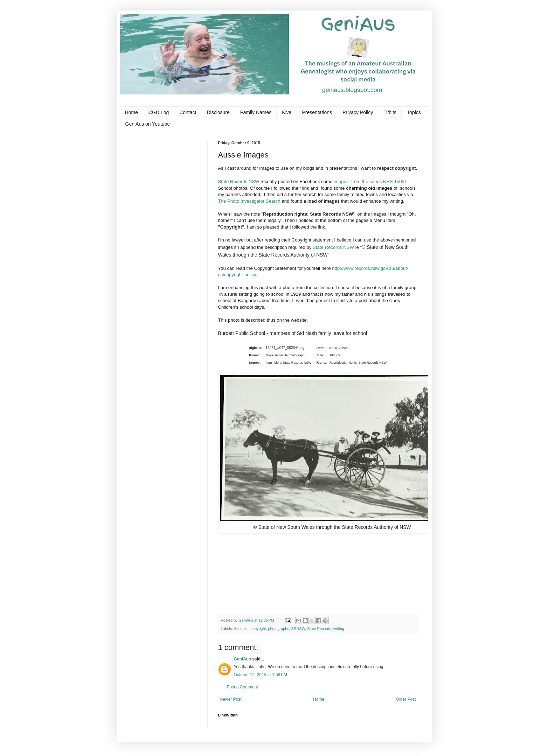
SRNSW (298, 629)
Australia (241, 629)
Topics (414, 112)
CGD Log (159, 112)
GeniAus (242, 659)
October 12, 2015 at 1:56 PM (261, 675)
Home (131, 112)
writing (339, 629)
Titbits (390, 112)
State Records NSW (240, 181)
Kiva (287, 112)
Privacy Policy (358, 112)
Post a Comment (242, 687)
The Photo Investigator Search (249, 201)
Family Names (256, 112)
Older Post (406, 699)
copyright (258, 629)
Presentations (317, 112)
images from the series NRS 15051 (370, 181)
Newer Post (231, 699)
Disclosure (218, 112)
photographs (279, 629)
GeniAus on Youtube (148, 124)
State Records (319, 629)
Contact (188, 112)
